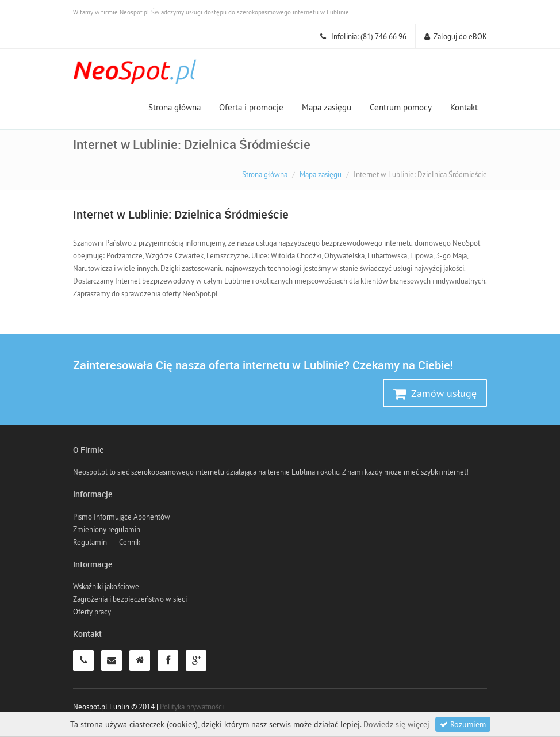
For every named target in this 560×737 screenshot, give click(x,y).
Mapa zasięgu (327, 107)
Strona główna (174, 107)
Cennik (130, 542)
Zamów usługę (435, 394)
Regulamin (90, 542)
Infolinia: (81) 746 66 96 (363, 36)
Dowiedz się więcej (396, 724)
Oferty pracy (92, 612)
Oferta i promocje (251, 107)
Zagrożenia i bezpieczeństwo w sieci (130, 599)
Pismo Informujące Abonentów (122, 517)
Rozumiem (463, 724)
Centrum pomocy (401, 107)
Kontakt (464, 107)
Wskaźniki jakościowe (106, 586)
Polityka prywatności (192, 707)
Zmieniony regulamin (107, 529)
